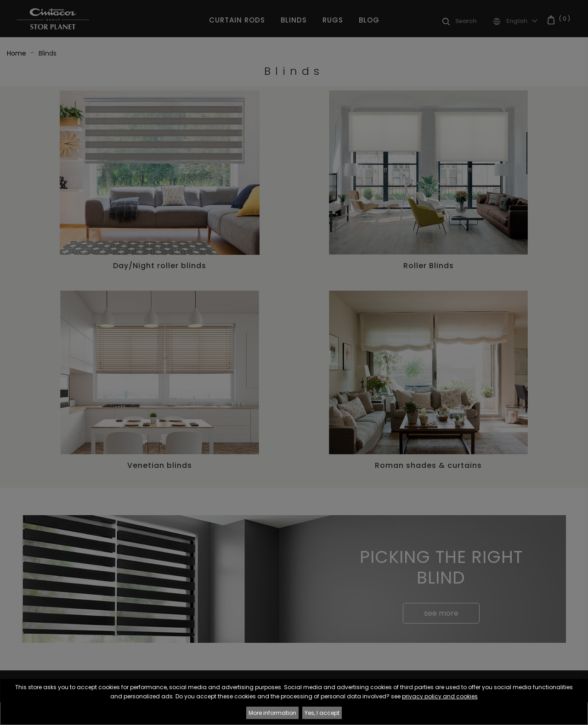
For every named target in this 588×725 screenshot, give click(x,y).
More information (272, 713)
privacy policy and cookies (440, 696)
